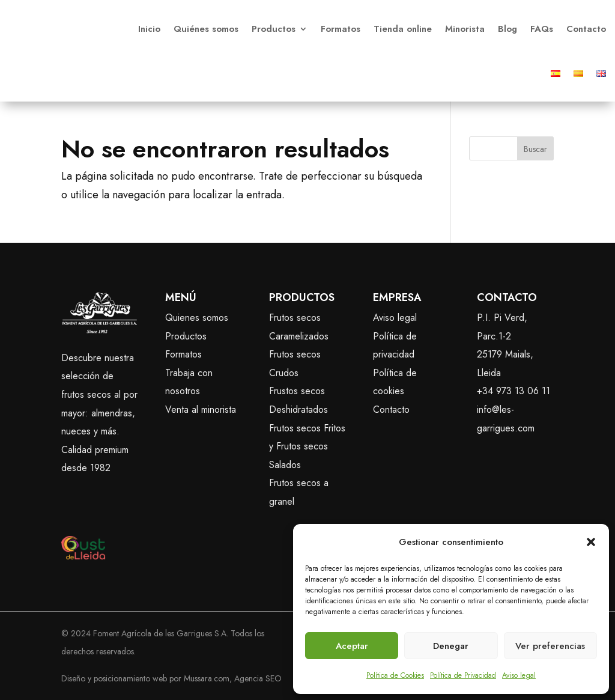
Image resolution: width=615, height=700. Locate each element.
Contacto (586, 29)
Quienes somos (197, 318)
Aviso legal (519, 675)
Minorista (465, 29)
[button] (591, 542)
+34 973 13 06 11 (514, 391)
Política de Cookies (395, 675)
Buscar (535, 149)
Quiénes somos (206, 29)
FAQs (542, 29)
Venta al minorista (201, 409)
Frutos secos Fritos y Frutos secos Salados (307, 446)
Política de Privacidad (463, 675)
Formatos (341, 29)
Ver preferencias (550, 646)
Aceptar (352, 646)
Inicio (149, 29)
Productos (274, 29)
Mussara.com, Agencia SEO (233, 678)
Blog (507, 29)
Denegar (451, 646)
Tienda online (403, 29)
